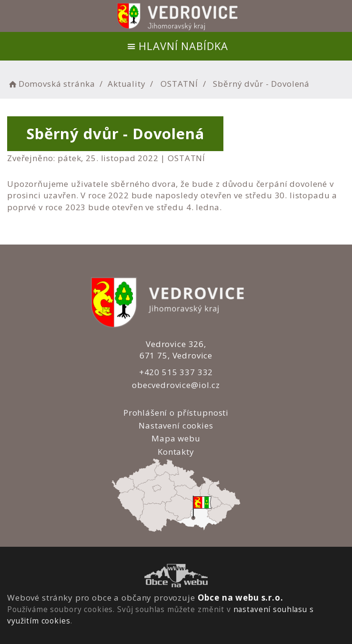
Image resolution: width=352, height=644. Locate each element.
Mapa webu (176, 438)
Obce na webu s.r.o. (241, 598)
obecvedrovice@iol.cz (176, 385)
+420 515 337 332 (176, 372)
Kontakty (176, 452)
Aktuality (127, 84)
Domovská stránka (51, 84)
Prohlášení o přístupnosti (176, 413)
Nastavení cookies (176, 425)
